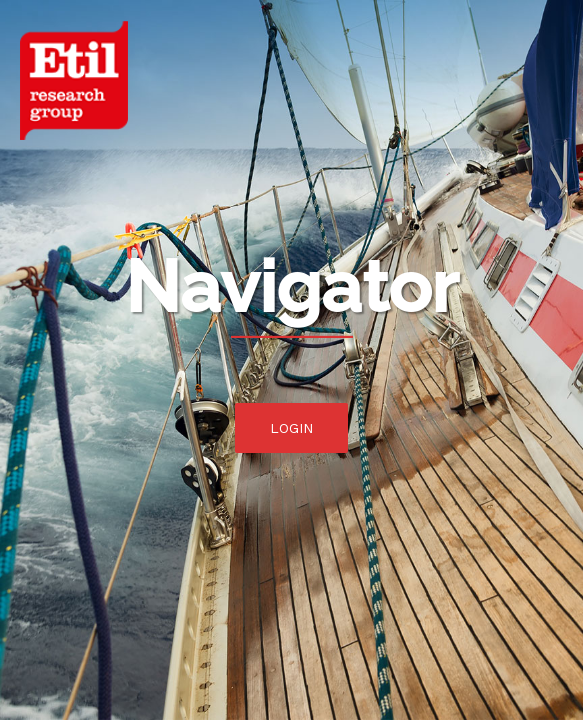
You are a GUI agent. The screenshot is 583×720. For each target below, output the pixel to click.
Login (291, 428)
